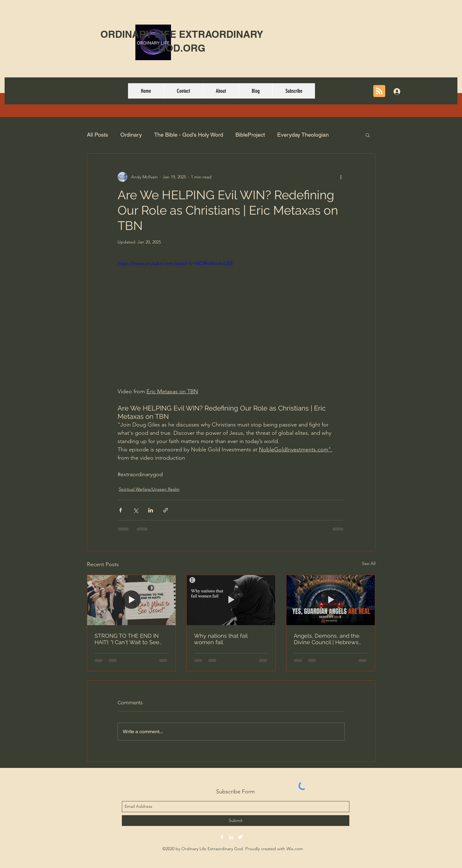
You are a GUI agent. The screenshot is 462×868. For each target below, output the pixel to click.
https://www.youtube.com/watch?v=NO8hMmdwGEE (175, 263)
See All (369, 563)
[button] (368, 135)
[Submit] (236, 821)
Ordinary (131, 135)
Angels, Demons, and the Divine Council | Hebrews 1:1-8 (327, 639)
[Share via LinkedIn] (151, 510)
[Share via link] (166, 510)
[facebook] (222, 837)
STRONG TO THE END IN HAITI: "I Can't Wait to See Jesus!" (127, 639)
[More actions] (341, 177)
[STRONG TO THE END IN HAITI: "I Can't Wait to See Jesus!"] (132, 600)
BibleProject (250, 135)
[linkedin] (231, 837)
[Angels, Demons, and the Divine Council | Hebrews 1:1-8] (331, 600)
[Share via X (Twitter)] (136, 510)
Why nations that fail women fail (221, 639)
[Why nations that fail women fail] (231, 600)
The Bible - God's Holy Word (189, 135)
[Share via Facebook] (120, 510)
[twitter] (240, 837)
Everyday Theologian (303, 135)
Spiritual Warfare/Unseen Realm (149, 489)
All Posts (97, 135)
